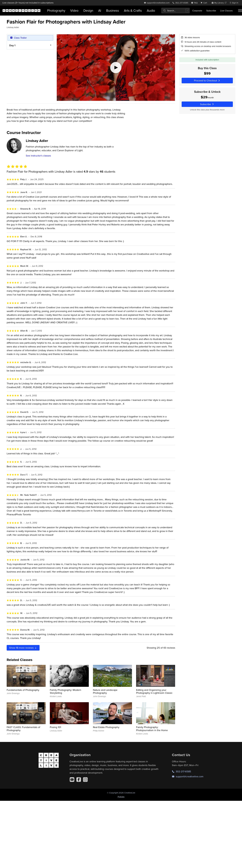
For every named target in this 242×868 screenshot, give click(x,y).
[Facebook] (79, 780)
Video (74, 10)
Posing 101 (55, 727)
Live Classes (226, 11)
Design (88, 10)
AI (100, 10)
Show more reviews (23, 648)
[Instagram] (85, 780)
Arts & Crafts (133, 10)
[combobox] (176, 11)
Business (113, 10)
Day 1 (12, 45)
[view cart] (205, 3)
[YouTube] (72, 780)
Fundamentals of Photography (23, 690)
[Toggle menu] (240, 11)
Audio (151, 10)
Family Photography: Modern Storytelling (65, 691)
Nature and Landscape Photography (105, 691)
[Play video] (116, 68)
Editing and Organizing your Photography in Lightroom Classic (154, 691)
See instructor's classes (38, 156)
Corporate (197, 11)
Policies (121, 797)
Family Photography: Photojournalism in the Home (152, 729)
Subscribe (211, 11)
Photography (56, 10)
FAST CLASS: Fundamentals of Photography (23, 729)
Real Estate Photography (106, 727)
